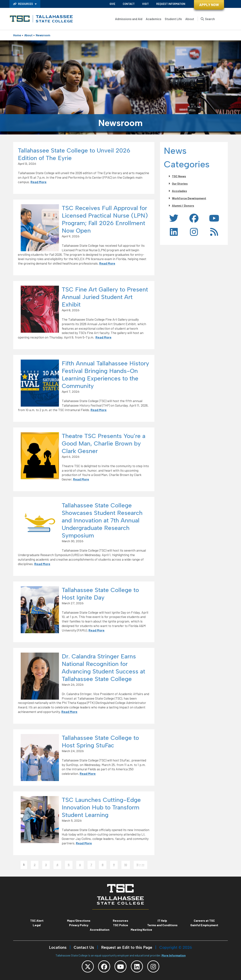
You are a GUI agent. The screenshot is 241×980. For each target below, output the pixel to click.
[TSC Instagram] (153, 966)
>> (143, 865)
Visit (145, 4)
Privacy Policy (79, 925)
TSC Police (120, 925)
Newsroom (43, 35)
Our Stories (180, 183)
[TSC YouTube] (120, 966)
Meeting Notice (141, 930)
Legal (37, 925)
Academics (154, 19)
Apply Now (209, 5)
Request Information (171, 4)
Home (17, 35)
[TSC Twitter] (88, 966)
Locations (58, 947)
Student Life (173, 19)
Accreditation (100, 930)
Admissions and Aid (129, 19)
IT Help (162, 920)
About (190, 19)
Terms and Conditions (162, 925)
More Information (174, 955)
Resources (23, 4)
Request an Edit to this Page (127, 947)
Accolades (179, 191)
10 (126, 865)
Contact (129, 4)
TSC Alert (37, 920)
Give (112, 4)
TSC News (179, 176)
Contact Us (84, 947)
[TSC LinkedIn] (137, 966)
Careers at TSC (204, 920)
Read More (39, 182)
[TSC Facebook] (104, 966)
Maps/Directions (79, 920)
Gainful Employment (204, 925)
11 (137, 865)
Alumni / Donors (183, 205)
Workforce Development (189, 198)
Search (210, 19)
